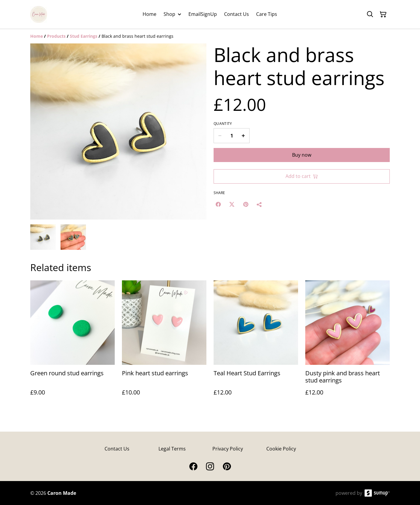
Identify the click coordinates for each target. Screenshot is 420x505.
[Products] (56, 36)
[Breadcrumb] (210, 36)
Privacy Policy (228, 449)
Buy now (302, 155)
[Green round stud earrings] (72, 344)
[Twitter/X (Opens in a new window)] (232, 204)
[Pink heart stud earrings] (164, 344)
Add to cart (302, 176)
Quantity (223, 124)
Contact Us (117, 449)
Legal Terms (172, 449)
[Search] (370, 14)
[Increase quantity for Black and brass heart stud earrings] (243, 136)
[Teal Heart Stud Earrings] (256, 344)
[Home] (37, 36)
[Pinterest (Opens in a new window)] (246, 204)
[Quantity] (232, 136)
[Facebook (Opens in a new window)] (218, 204)
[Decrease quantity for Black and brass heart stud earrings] (220, 136)
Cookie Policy (281, 449)
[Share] (259, 204)
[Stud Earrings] (84, 36)
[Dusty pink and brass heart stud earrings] (348, 344)
